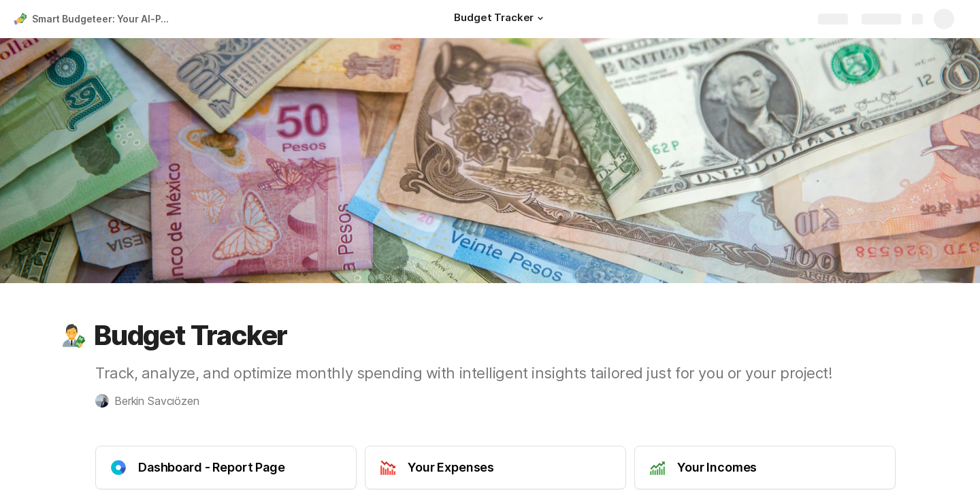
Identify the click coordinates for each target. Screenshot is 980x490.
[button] (540, 18)
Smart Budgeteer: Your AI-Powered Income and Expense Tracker (104, 19)
